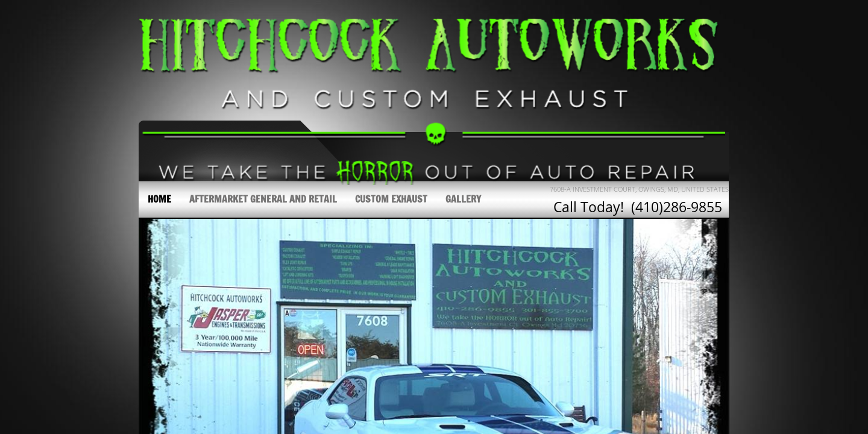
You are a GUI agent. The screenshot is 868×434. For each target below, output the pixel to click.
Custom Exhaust (391, 199)
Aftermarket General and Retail (263, 199)
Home (159, 199)
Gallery (463, 199)
